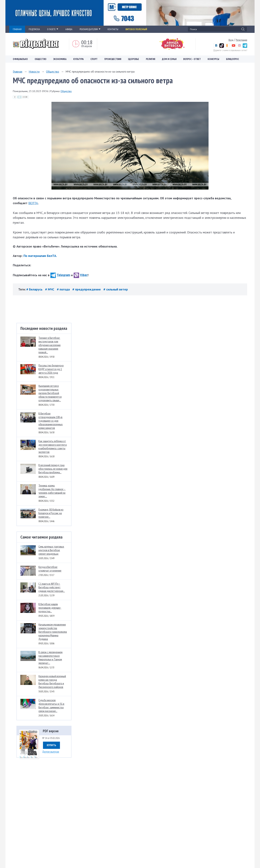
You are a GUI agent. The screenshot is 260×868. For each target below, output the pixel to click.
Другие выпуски (51, 752)
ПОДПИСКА (34, 29)
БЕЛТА (33, 203)
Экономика (60, 59)
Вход (231, 40)
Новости (34, 71)
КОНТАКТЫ (113, 29)
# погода (64, 289)
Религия (150, 59)
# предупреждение (87, 289)
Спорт (94, 59)
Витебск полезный (136, 29)
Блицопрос (233, 59)
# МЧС (50, 289)
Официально (20, 59)
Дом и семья (169, 59)
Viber (81, 275)
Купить (51, 745)
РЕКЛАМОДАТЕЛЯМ (90, 29)
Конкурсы (213, 59)
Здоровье (134, 59)
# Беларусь (35, 289)
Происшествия (113, 59)
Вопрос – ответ (192, 59)
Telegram (60, 275)
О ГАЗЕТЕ (53, 29)
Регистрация (241, 40)
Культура (78, 59)
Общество (41, 59)
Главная (18, 71)
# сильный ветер (116, 289)
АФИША (69, 29)
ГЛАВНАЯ (17, 29)
